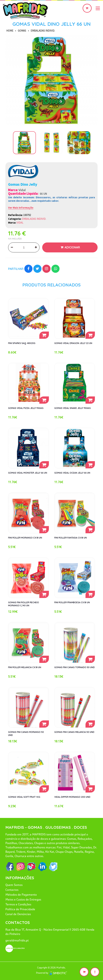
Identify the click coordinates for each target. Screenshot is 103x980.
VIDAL (20, 223)
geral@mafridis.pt (17, 940)
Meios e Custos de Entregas (23, 899)
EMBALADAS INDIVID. (43, 31)
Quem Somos (14, 885)
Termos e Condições (18, 904)
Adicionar (72, 247)
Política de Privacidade (20, 909)
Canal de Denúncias (18, 914)
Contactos (12, 890)
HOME (10, 31)
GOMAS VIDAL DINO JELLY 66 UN (51, 24)
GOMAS (22, 31)
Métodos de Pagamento (21, 895)
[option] (51, 81)
